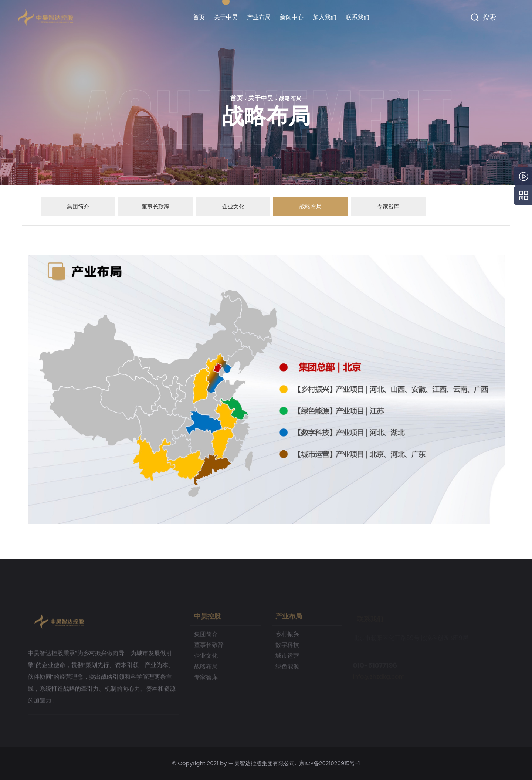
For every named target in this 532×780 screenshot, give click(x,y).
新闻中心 (292, 17)
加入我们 (325, 17)
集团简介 (78, 206)
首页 (199, 17)
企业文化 (233, 206)
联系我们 (358, 17)
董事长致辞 (155, 206)
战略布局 (291, 98)
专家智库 (388, 206)
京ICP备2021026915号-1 (330, 763)
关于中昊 (226, 17)
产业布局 (259, 17)
